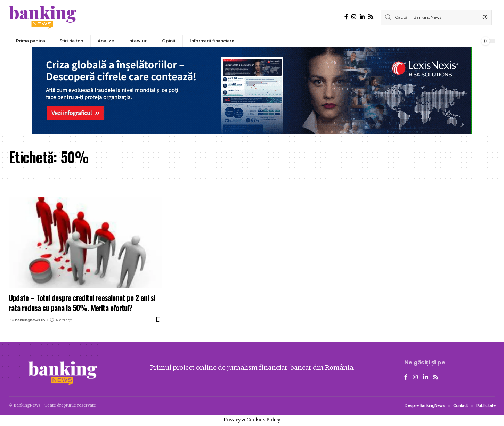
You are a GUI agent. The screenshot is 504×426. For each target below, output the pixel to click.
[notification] (471, 41)
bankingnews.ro (30, 320)
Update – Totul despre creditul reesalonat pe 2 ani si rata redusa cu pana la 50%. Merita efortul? (82, 302)
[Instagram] (354, 17)
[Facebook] (346, 17)
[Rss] (371, 17)
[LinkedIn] (362, 17)
